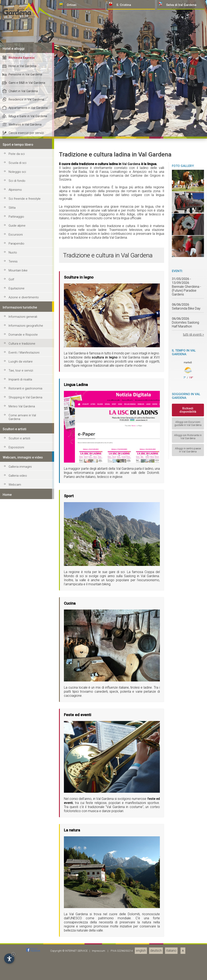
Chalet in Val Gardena (23, 736)
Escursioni (16, 880)
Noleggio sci (17, 817)
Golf (11, 925)
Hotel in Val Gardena (22, 711)
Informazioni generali (23, 962)
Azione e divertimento (24, 943)
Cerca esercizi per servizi (26, 778)
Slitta (12, 853)
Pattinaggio (16, 862)
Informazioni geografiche (26, 971)
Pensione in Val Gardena (25, 720)
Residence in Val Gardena (26, 745)
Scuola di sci (17, 808)
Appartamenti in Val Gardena (28, 753)
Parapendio (16, 889)
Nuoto (13, 898)
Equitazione (17, 934)
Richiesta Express (22, 703)
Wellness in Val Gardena (25, 770)
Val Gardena (131, 809)
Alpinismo (15, 835)
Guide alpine (17, 871)
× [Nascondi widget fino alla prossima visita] (13, 954)
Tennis (13, 907)
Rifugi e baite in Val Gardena (28, 762)
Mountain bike (18, 916)
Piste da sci (17, 799)
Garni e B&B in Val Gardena (27, 728)
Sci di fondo (17, 826)
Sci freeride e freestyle (25, 844)
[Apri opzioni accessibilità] (9, 959)
